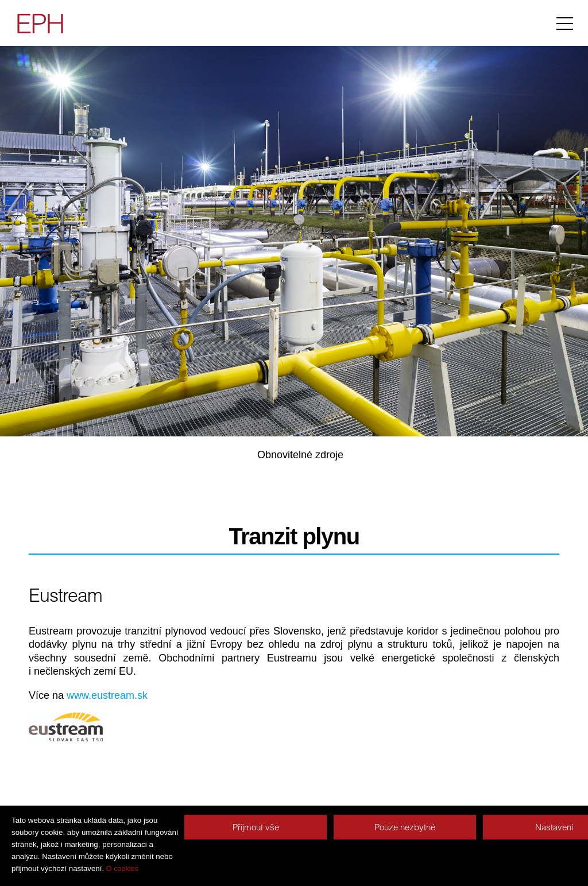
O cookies (122, 869)
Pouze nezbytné (405, 827)
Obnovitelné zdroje (300, 455)
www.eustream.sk (107, 695)
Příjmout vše (256, 827)
